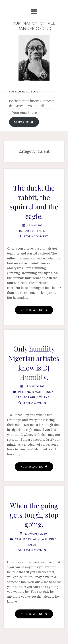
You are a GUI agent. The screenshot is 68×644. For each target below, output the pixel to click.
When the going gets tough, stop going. (34, 515)
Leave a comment (35, 236)
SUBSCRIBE (24, 122)
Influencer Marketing (35, 392)
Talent (42, 231)
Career (29, 231)
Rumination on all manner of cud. (34, 26)
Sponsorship (26, 397)
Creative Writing (41, 539)
